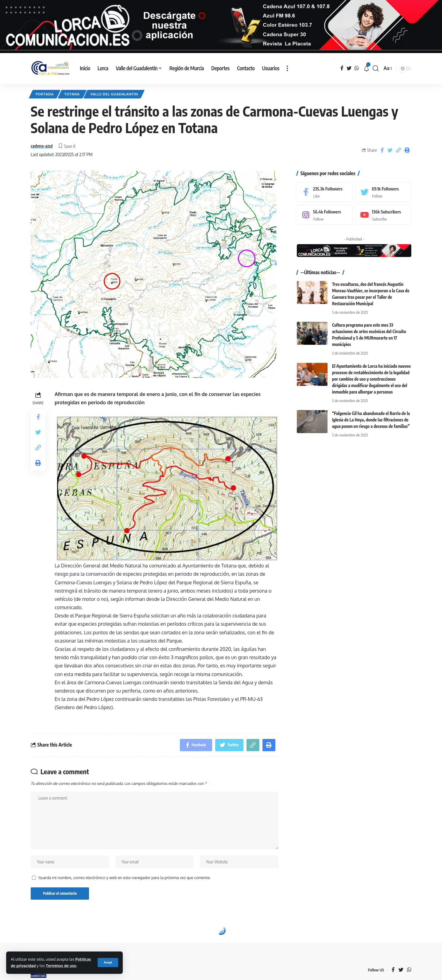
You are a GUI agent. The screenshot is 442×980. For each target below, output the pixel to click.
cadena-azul (42, 146)
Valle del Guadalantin (114, 94)
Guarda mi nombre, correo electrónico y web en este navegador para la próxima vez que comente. (124, 878)
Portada (45, 94)
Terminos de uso (61, 966)
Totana (72, 94)
